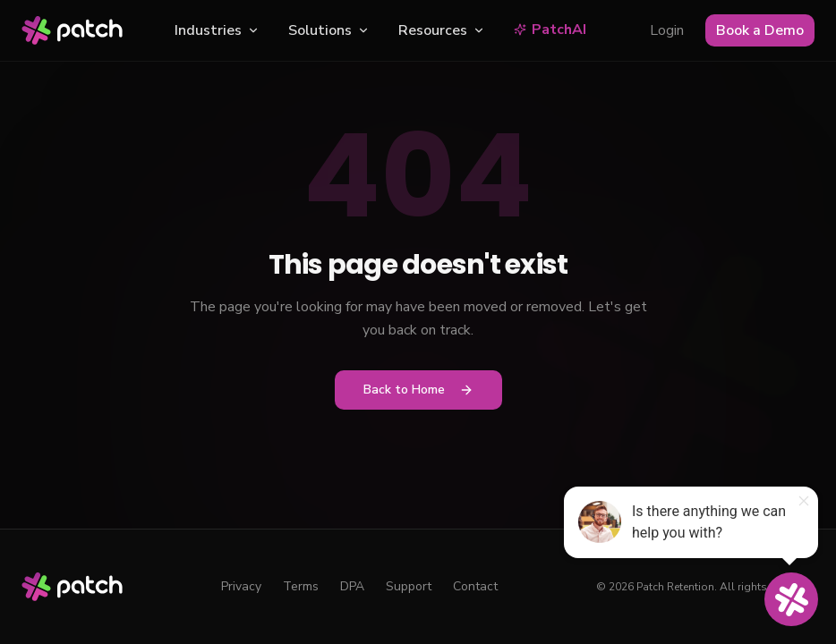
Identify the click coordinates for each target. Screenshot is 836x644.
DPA (352, 586)
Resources (442, 30)
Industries (217, 30)
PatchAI (550, 30)
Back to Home (418, 390)
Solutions (329, 30)
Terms (301, 586)
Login (667, 30)
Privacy (241, 586)
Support (409, 586)
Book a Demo (760, 30)
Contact (475, 586)
